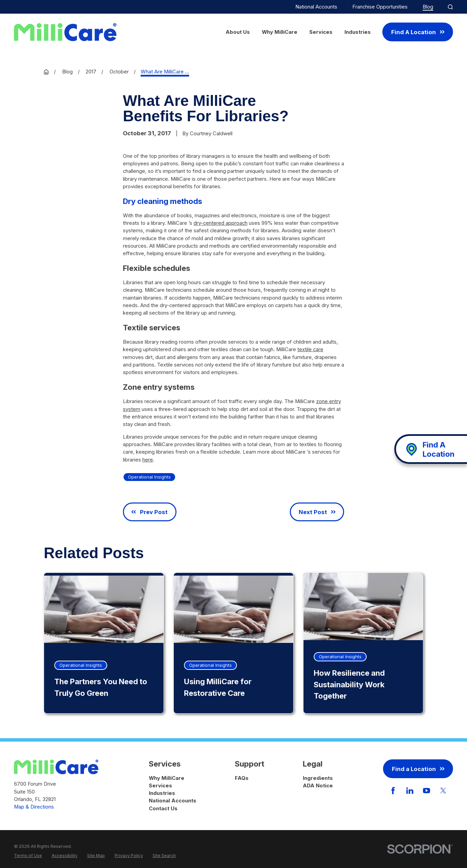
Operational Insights (149, 477)
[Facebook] (393, 791)
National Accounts (316, 7)
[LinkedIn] (410, 791)
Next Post (317, 512)
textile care (310, 349)
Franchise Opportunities (380, 7)
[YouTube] (427, 791)
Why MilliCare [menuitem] (280, 32)
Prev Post (150, 512)
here (148, 460)
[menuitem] (28, 856)
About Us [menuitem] (238, 32)
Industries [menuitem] (358, 32)
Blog (428, 7)
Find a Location (418, 769)
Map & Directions (34, 807)
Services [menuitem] (321, 32)
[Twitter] (443, 791)
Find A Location (418, 32)
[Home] (65, 32)
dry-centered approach (221, 223)
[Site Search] (450, 7)
